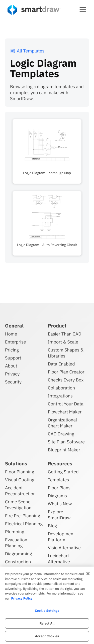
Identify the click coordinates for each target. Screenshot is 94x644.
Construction (18, 562)
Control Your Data (66, 404)
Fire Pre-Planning (23, 516)
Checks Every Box (66, 380)
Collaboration (61, 388)
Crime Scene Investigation (18, 505)
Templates (59, 480)
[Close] (88, 574)
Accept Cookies (47, 636)
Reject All (47, 623)
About (11, 366)
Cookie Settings (47, 611)
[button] (83, 9)
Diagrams (57, 496)
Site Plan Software (66, 442)
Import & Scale (63, 342)
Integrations (60, 396)
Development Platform (61, 537)
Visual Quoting (20, 480)
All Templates (27, 51)
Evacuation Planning (16, 543)
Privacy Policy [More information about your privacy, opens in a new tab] (22, 598)
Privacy (12, 374)
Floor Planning (20, 472)
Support (13, 358)
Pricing (12, 350)
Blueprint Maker (64, 450)
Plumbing (15, 532)
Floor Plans (59, 488)
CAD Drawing (61, 434)
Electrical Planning (24, 524)
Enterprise (16, 342)
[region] (47, 605)
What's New (60, 504)
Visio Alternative (64, 548)
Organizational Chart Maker (62, 423)
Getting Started (63, 472)
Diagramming (19, 554)
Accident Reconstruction (20, 491)
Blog (52, 526)
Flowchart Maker (65, 412)
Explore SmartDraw (59, 515)
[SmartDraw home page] (34, 10)
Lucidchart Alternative (59, 559)
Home (11, 334)
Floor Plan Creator (66, 372)
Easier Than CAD (65, 334)
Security (13, 382)
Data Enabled (61, 364)
